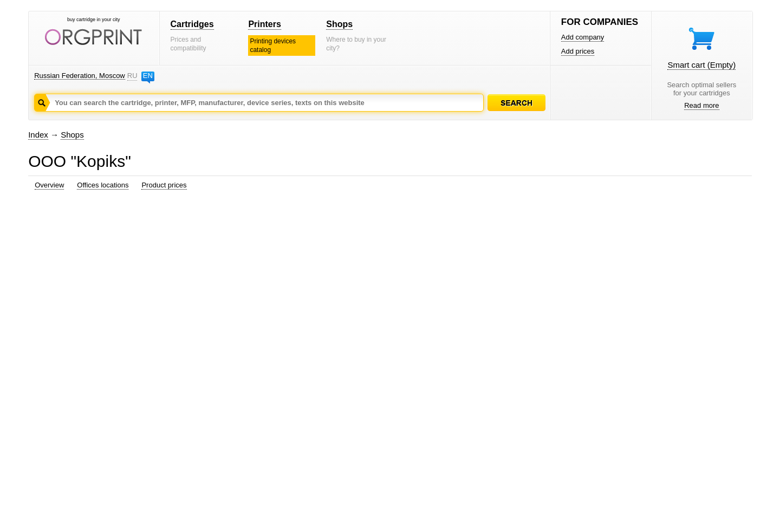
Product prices (164, 185)
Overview (49, 185)
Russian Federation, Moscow (80, 76)
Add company (583, 37)
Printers (264, 24)
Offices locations (103, 185)
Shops (339, 24)
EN (148, 76)
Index (38, 135)
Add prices (578, 51)
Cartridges (192, 24)
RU (132, 76)
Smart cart (701, 65)
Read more (701, 105)
